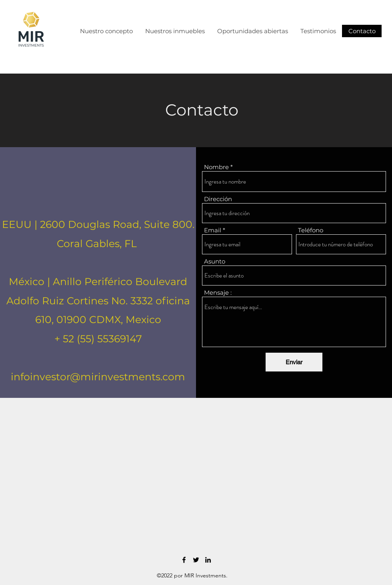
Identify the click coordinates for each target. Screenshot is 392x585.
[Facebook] (184, 560)
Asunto (215, 261)
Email (213, 230)
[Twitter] (196, 560)
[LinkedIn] (208, 560)
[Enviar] (294, 362)
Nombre (216, 167)
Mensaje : (218, 292)
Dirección (218, 199)
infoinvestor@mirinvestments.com (98, 377)
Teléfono (311, 230)
